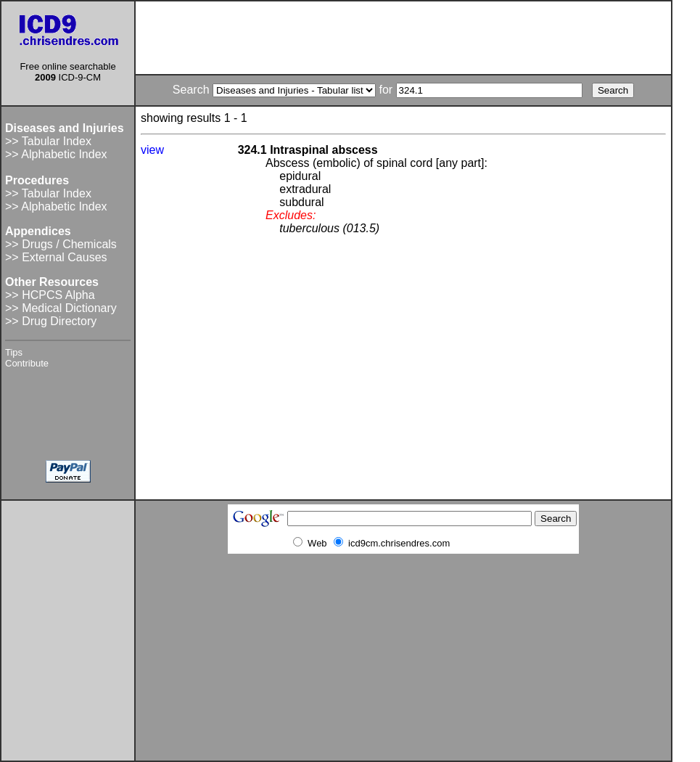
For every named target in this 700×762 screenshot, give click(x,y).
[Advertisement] (403, 38)
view (152, 150)
